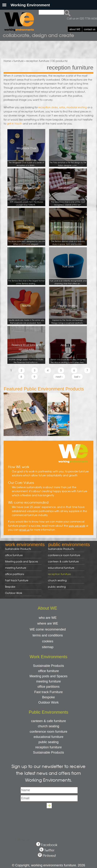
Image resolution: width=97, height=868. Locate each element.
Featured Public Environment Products (44, 389)
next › (59, 377)
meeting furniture (22, 568)
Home (7, 61)
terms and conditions (48, 635)
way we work (77, 526)
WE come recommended (48, 629)
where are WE (48, 623)
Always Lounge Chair (26, 196)
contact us (90, 29)
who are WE (48, 618)
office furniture (22, 555)
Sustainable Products (18, 549)
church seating (57, 580)
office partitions (22, 574)
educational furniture (65, 568)
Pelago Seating (68, 314)
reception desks (48, 107)
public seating (65, 587)
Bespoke (10, 587)
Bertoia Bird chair (26, 275)
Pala (68, 157)
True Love (68, 275)
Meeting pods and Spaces (22, 561)
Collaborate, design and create (38, 35)
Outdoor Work (14, 593)
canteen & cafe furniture (65, 561)
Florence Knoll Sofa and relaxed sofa (26, 353)
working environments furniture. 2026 (58, 865)
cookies (48, 641)
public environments (69, 544)
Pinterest (49, 855)
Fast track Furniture (17, 580)
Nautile (26, 314)
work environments (25, 544)
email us (24, 530)
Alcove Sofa (68, 353)
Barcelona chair (68, 196)
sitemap (48, 647)
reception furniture (65, 574)
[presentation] (48, 819)
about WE (75, 29)
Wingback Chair (26, 157)
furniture (19, 61)
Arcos (26, 235)
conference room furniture (65, 555)
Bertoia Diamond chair (68, 235)
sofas (62, 107)
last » (77, 377)
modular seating (77, 107)
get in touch (14, 123)
